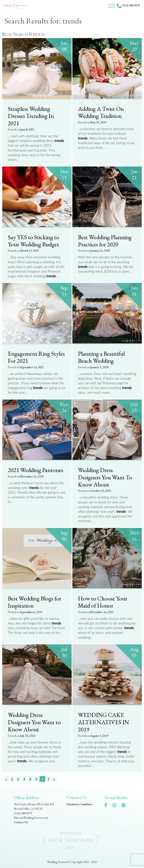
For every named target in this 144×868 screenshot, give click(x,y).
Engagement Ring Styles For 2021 (36, 357)
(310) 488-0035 (131, 5)
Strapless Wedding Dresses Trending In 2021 (31, 116)
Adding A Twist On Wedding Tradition (101, 112)
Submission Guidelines (79, 804)
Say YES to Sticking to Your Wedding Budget (33, 241)
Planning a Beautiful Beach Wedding (101, 357)
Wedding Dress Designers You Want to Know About (34, 722)
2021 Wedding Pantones (36, 470)
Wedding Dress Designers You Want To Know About (105, 477)
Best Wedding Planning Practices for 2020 (105, 241)
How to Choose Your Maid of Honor (103, 602)
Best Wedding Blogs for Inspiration (34, 602)
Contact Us (21, 822)
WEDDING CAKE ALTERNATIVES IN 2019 (103, 722)
